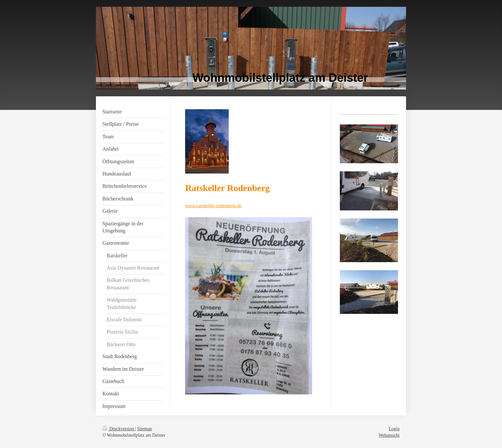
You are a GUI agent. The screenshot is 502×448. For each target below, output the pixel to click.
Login (394, 429)
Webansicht (389, 435)
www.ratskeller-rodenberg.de (213, 206)
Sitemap (145, 429)
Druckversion (119, 429)
